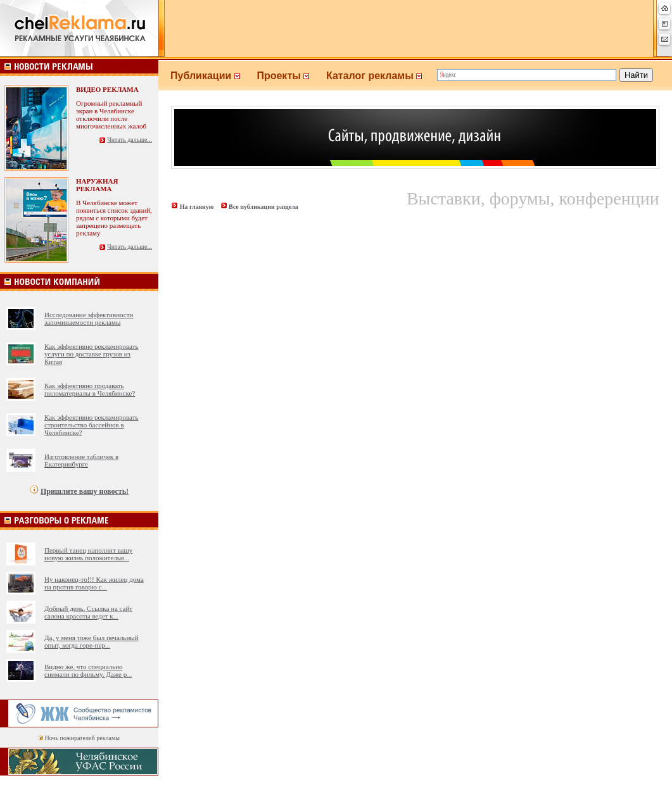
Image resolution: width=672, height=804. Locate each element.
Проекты (291, 76)
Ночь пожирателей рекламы (82, 738)
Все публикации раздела (263, 207)
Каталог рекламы (380, 76)
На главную (197, 207)
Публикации (213, 76)
